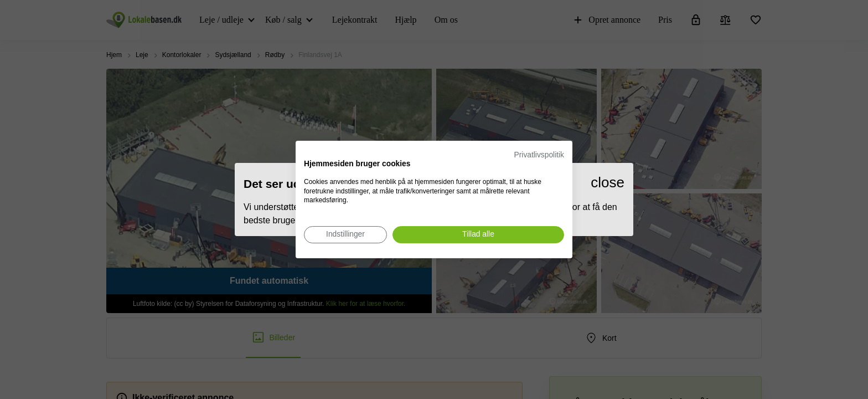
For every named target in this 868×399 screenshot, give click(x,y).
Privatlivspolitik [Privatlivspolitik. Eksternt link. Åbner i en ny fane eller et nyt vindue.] (539, 155)
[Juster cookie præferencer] (345, 235)
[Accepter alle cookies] (478, 235)
